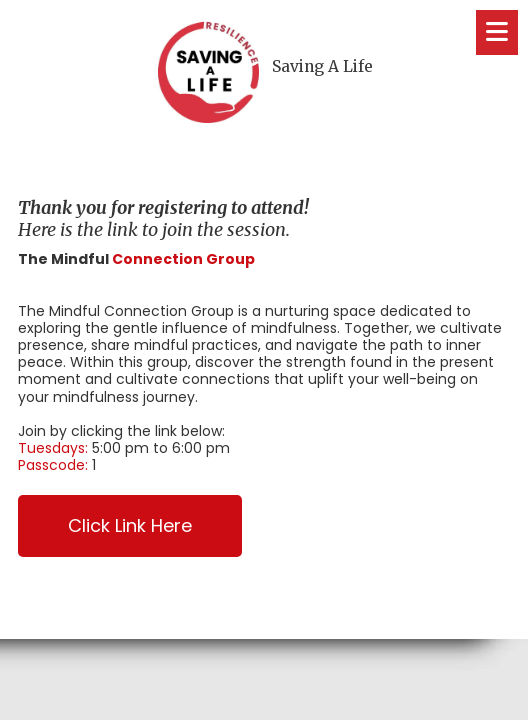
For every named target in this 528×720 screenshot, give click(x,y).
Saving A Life (322, 66)
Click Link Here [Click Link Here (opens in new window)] (130, 525)
